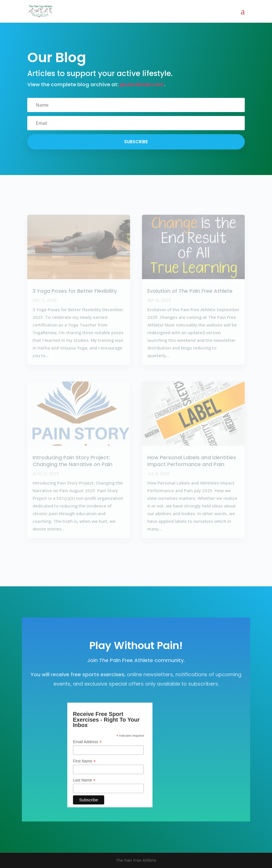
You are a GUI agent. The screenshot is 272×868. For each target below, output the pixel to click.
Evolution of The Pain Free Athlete (190, 291)
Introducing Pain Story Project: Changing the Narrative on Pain (73, 461)
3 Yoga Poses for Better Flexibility (75, 291)
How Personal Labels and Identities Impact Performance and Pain (192, 461)
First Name (84, 761)
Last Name (84, 780)
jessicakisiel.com (142, 84)
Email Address (87, 742)
